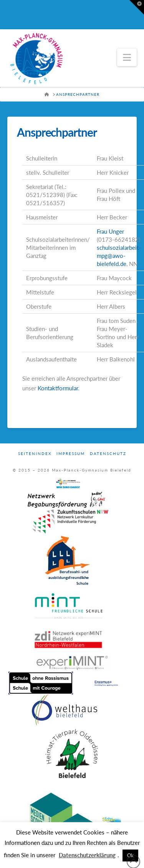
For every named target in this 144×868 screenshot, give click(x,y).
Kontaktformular (58, 388)
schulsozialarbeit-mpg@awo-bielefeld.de (119, 256)
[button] (127, 57)
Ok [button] (130, 855)
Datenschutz (108, 453)
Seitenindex (35, 453)
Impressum (71, 453)
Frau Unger (110, 231)
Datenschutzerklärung (87, 855)
